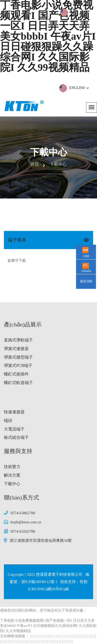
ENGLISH (79, 88)
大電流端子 (14, 429)
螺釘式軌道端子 (18, 383)
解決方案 (12, 475)
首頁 (35, 164)
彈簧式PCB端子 (18, 365)
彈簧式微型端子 (18, 357)
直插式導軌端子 (18, 340)
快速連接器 (14, 412)
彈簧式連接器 (16, 349)
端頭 (8, 420)
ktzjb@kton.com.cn (26, 522)
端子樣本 (17, 240)
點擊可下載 (17, 261)
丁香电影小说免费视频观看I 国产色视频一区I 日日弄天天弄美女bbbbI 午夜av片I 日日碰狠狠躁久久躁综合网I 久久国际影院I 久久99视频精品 (48, 626)
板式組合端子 (16, 437)
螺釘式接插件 (16, 374)
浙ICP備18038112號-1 (40, 582)
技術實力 (12, 467)
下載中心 (12, 484)
